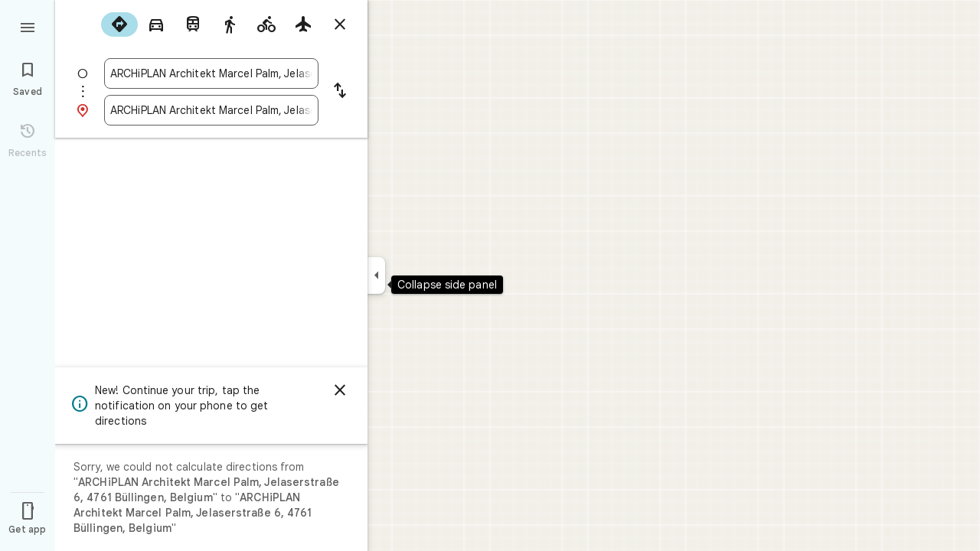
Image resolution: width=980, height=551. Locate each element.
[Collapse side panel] (376, 275)
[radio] (119, 24)
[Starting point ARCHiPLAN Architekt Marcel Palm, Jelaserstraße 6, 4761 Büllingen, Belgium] (211, 73)
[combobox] (211, 73)
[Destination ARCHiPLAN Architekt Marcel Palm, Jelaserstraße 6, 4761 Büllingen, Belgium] (211, 110)
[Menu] (28, 26)
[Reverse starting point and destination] (340, 92)
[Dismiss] (340, 390)
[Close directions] (340, 24)
